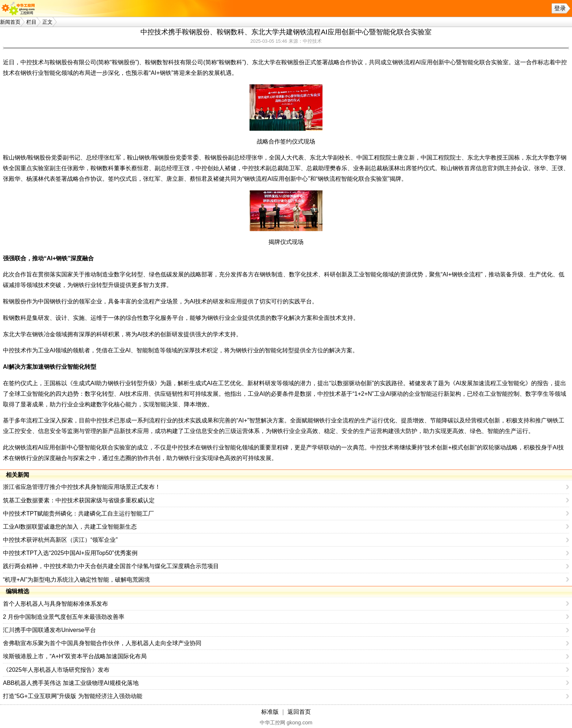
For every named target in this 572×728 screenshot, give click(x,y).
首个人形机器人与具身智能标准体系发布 (55, 604)
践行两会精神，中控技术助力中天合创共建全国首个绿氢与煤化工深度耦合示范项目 (111, 566)
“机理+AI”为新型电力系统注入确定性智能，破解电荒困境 (76, 580)
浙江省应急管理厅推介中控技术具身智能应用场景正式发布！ (82, 487)
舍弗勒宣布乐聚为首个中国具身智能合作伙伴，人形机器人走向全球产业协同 (102, 643)
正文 (47, 22)
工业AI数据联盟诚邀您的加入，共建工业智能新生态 (70, 527)
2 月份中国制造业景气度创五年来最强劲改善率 (64, 617)
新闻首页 (10, 22)
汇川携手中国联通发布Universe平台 (49, 630)
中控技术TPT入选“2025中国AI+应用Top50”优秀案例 (70, 553)
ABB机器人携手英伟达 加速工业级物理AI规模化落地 (71, 683)
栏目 (31, 22)
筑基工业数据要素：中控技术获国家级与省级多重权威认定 (79, 500)
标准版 (270, 712)
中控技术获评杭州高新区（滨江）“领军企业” (60, 540)
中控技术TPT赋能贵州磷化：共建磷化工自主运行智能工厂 (78, 514)
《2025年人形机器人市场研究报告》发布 (56, 670)
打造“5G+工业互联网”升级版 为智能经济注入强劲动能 (73, 696)
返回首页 (299, 712)
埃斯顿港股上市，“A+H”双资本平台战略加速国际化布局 (75, 656)
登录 (560, 8)
